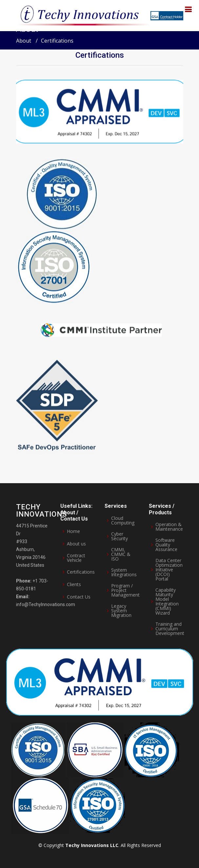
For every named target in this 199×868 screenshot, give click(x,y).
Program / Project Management (125, 590)
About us (76, 544)
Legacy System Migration (121, 611)
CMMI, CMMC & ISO (121, 554)
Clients (74, 584)
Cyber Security (119, 536)
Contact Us (79, 597)
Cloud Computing (123, 521)
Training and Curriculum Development (170, 629)
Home (73, 531)
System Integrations (124, 572)
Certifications (100, 56)
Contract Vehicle (76, 558)
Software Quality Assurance (166, 545)
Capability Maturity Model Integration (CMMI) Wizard (167, 602)
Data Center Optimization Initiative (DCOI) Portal (169, 570)
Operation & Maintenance (169, 527)
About (24, 41)
